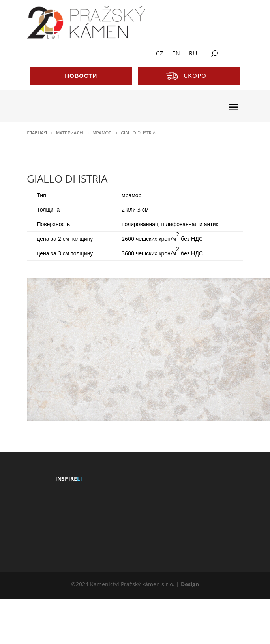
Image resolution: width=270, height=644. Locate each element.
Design (190, 584)
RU (193, 54)
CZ (160, 54)
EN (176, 54)
